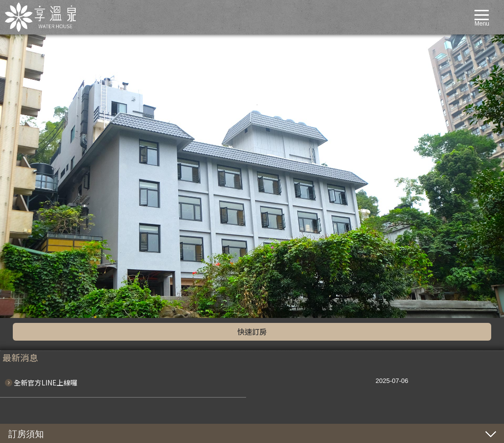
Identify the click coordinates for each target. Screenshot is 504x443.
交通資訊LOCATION (36, 326)
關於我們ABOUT (32, 205)
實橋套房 (36, 280)
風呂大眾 (36, 308)
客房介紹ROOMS (33, 242)
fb (36, 179)
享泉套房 (36, 289)
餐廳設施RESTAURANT (41, 336)
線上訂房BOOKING (35, 382)
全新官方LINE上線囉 (46, 99)
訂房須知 (26, 151)
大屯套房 (36, 261)
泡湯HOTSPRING (33, 392)
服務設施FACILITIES (37, 298)
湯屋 (31, 317)
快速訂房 (252, 48)
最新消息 (36, 223)
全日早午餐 (39, 354)
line (19, 179)
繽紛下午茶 (39, 345)
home (17, 196)
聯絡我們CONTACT (36, 373)
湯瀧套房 (36, 252)
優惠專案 (36, 233)
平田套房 (36, 270)
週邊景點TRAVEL (33, 364)
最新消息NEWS (31, 214)
